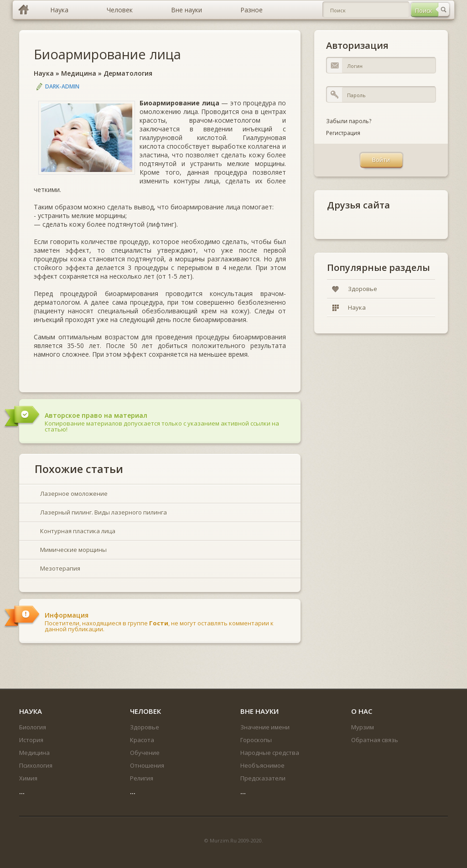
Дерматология (128, 73)
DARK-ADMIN (62, 86)
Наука (44, 73)
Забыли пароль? (349, 121)
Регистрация (343, 133)
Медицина (79, 73)
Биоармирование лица (107, 54)
